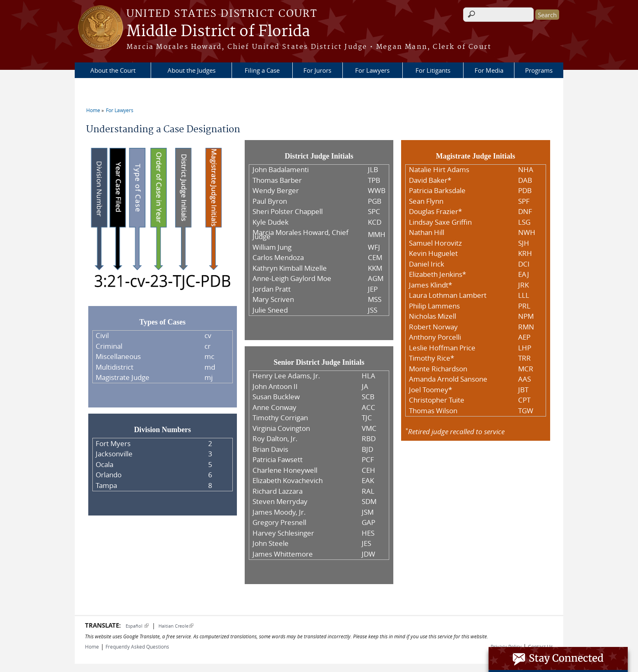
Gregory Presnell (279, 522)
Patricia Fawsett (278, 460)
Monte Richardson (438, 369)
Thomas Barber (277, 180)
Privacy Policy (506, 647)
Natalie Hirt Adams (439, 170)
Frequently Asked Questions (137, 647)
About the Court (113, 70)
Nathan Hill (427, 232)
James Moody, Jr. (279, 512)
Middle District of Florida (218, 32)
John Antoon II (275, 387)
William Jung (272, 247)
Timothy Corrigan (280, 418)
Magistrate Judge (123, 377)
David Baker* (430, 180)
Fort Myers (113, 444)
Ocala (104, 465)
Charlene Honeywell (285, 470)
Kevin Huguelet (433, 253)
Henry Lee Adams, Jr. (286, 376)
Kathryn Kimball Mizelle (290, 268)
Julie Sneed (270, 310)
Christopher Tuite (437, 400)
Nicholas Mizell (433, 316)
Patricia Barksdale (437, 191)
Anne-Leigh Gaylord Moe (292, 278)
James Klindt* (430, 285)
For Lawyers (372, 70)
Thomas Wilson (433, 411)
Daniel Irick (427, 264)
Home (93, 110)
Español (137, 626)
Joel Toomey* (430, 390)
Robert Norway (433, 327)
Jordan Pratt (272, 289)
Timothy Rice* (431, 358)
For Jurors (317, 70)
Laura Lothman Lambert (448, 295)
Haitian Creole (176, 626)
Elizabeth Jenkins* (437, 274)
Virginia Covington (281, 428)
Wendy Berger (276, 191)
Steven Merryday (280, 502)
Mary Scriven (273, 299)
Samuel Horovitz (435, 243)
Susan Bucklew (276, 397)
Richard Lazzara (278, 491)
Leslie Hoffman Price (442, 348)
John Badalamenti (281, 170)
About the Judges (192, 70)
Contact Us (540, 647)
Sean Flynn (426, 201)
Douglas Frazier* (435, 212)
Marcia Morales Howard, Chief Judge (301, 235)
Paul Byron (270, 201)
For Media (489, 70)
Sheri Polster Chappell (288, 212)
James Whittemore (283, 554)
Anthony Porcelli (435, 337)
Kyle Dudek (271, 222)
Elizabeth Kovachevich (288, 481)
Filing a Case (262, 70)
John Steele (271, 543)
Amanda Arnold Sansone (448, 379)
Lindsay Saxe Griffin (440, 222)
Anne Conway (274, 407)
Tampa (106, 486)
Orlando (109, 475)
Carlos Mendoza (278, 258)
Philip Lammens (434, 306)
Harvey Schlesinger (283, 533)
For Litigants (433, 70)
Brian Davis (270, 449)
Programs (539, 70)
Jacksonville (114, 454)
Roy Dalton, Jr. (275, 439)
